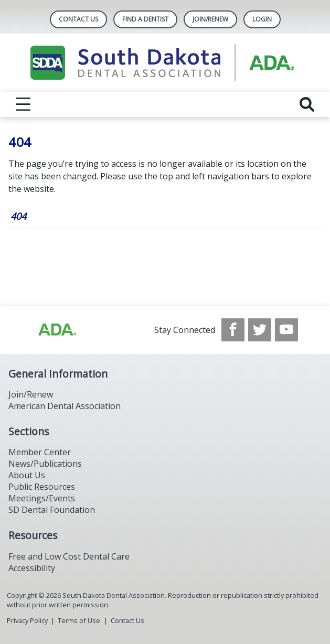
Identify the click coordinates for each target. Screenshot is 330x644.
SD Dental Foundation (52, 510)
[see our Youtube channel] (286, 330)
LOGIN (262, 19)
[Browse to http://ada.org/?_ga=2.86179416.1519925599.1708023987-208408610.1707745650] (57, 330)
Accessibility (32, 568)
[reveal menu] (23, 104)
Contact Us (78, 19)
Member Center (40, 452)
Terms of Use (79, 620)
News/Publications (45, 464)
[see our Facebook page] (233, 330)
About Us (27, 475)
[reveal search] (307, 104)
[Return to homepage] (165, 63)
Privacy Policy (27, 620)
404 (18, 216)
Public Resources (42, 487)
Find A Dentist (145, 19)
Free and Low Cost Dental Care (69, 556)
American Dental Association (65, 406)
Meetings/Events (42, 498)
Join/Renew (210, 19)
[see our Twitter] (260, 330)
